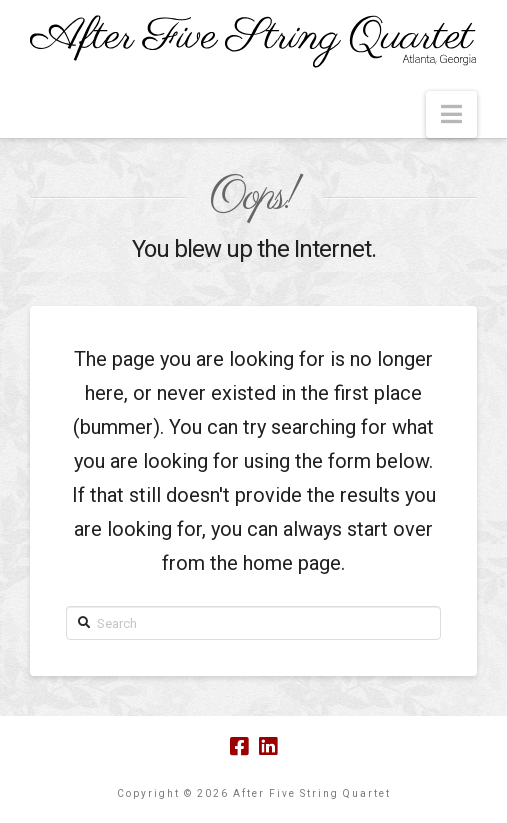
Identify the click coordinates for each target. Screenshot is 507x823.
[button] (451, 114)
